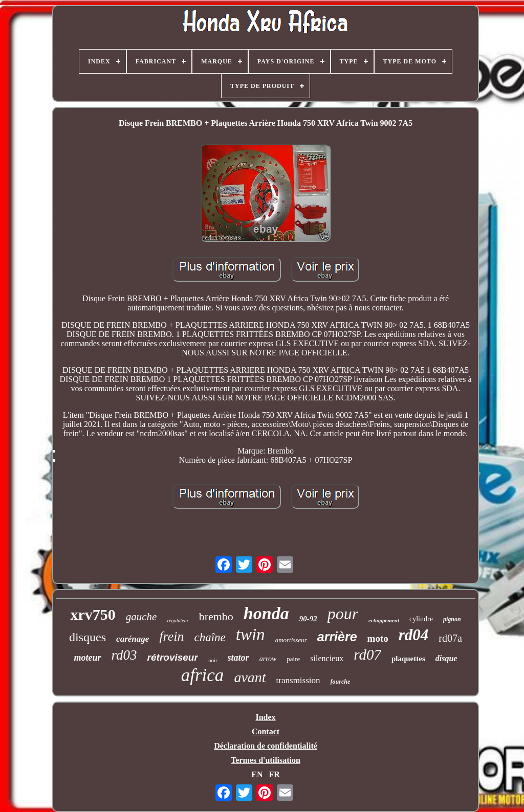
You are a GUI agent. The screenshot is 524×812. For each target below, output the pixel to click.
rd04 (414, 635)
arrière (337, 637)
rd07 (367, 655)
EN (257, 774)
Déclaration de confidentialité (266, 746)
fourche (341, 682)
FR (274, 774)
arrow (268, 659)
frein (171, 636)
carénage (133, 639)
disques (88, 637)
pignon (452, 619)
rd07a (450, 638)
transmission (298, 680)
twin (250, 635)
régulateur (178, 621)
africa (203, 675)
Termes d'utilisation (266, 760)
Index (265, 717)
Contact (266, 731)
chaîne (210, 637)
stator (238, 658)
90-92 (308, 619)
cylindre (421, 619)
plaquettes (408, 659)
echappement (384, 620)
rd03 (124, 655)
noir (213, 660)
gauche (141, 617)
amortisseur (291, 640)
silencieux (327, 658)
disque (446, 658)
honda (266, 613)
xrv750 (93, 614)
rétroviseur (173, 657)
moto (378, 638)
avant (250, 677)
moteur (88, 658)
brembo (216, 616)
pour (343, 614)
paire (293, 659)
